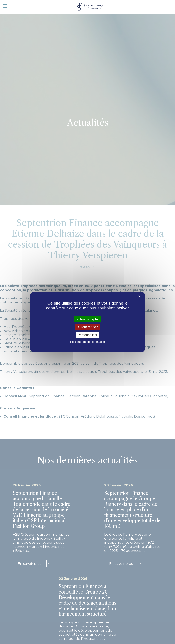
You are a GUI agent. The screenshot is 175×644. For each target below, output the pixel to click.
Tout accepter (87, 319)
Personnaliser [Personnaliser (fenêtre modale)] (88, 335)
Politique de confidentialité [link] (87, 341)
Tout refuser (88, 327)
